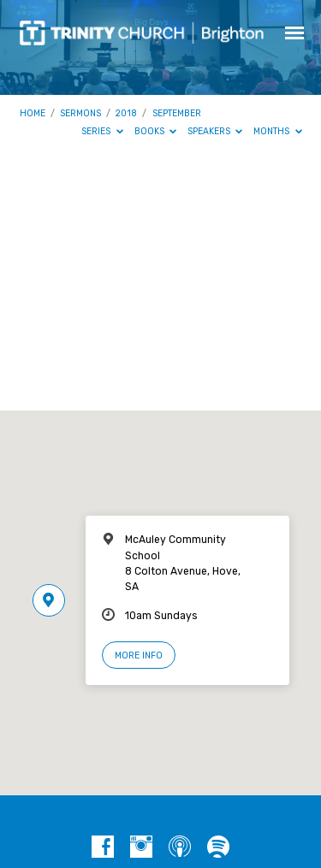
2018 (126, 113)
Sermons (80, 113)
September (177, 113)
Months (278, 131)
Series (102, 131)
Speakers (215, 131)
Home (33, 113)
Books (156, 131)
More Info (139, 655)
